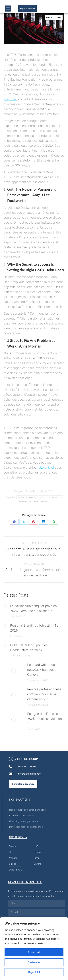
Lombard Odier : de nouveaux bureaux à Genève (42, 670)
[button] (8, 9)
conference (32, 497)
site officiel (46, 467)
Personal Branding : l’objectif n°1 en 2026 (35, 628)
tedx (36, 501)
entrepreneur (56, 497)
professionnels (25, 501)
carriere (21, 497)
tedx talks (45, 501)
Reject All (34, 972)
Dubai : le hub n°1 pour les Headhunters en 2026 (29, 648)
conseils (44, 497)
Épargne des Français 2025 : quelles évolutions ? (45, 719)
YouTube (10, 99)
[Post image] (5, 606)
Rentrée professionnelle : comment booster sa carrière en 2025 (45, 694)
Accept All (34, 952)
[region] (34, 949)
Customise (34, 962)
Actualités (31, 491)
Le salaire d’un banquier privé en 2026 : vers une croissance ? (33, 608)
